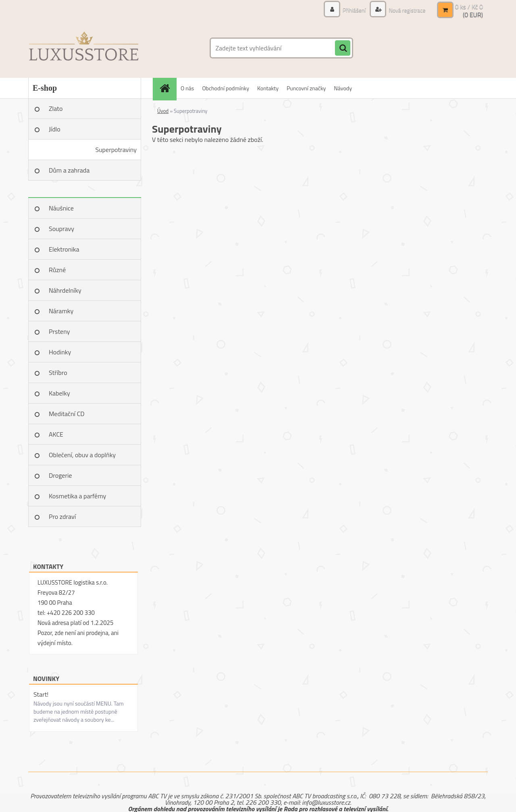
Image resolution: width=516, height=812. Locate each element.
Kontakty (268, 88)
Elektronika (64, 249)
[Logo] (84, 48)
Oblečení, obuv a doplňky (82, 455)
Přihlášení (354, 10)
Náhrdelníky (65, 290)
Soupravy (61, 229)
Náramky (61, 311)
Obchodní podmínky (226, 88)
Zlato (56, 108)
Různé (57, 270)
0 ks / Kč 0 (469, 6)
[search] (343, 48)
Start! (41, 694)
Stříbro (58, 373)
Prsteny (59, 331)
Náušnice (61, 208)
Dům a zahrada (69, 170)
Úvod (163, 111)
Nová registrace (406, 10)
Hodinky (60, 352)
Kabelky (59, 393)
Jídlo (55, 129)
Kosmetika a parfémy (77, 496)
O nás (187, 88)
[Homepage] (167, 88)
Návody (343, 88)
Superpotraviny (116, 150)
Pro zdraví (62, 516)
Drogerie (60, 475)
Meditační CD (67, 414)
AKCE (56, 434)
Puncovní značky (306, 88)
